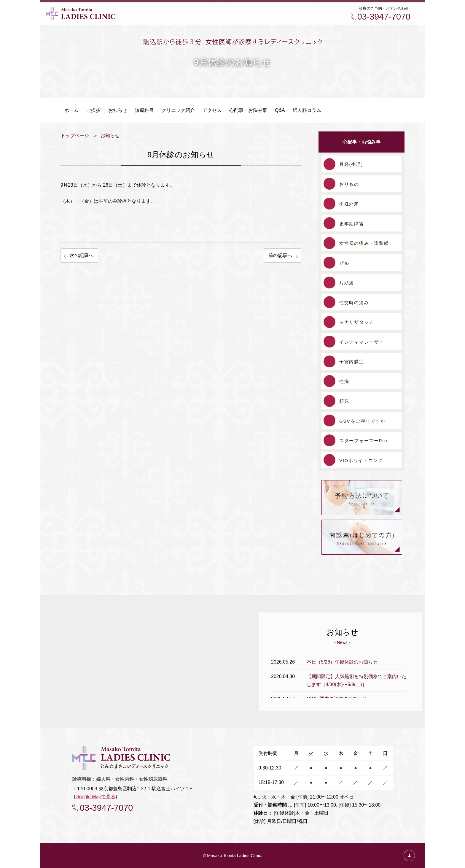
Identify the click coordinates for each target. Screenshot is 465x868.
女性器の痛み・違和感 (364, 243)
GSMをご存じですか (362, 421)
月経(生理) (351, 164)
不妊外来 (349, 204)
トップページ (75, 135)
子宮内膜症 (352, 362)
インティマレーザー (362, 342)
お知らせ (110, 135)
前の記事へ (280, 255)
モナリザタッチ (357, 322)
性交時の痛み (354, 303)
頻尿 (344, 401)
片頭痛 (347, 283)
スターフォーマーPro (363, 441)
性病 (344, 381)
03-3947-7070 (384, 17)
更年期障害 (352, 224)
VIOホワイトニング (361, 460)
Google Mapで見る (95, 797)
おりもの (349, 184)
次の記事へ (82, 255)
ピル (344, 263)
